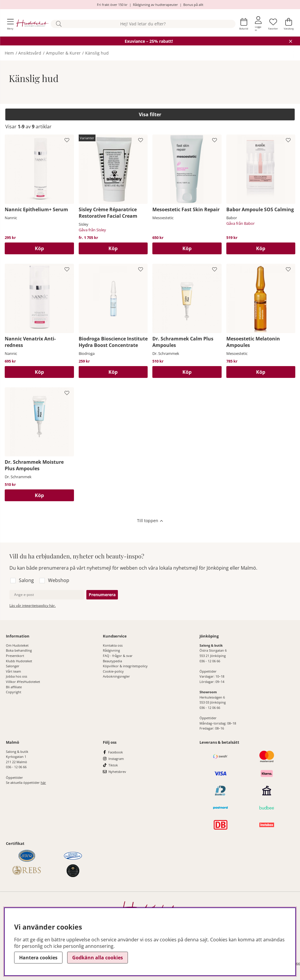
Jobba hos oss (17, 676)
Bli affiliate (14, 687)
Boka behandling (19, 650)
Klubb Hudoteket (19, 661)
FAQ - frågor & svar (118, 656)
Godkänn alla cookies (98, 958)
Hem (9, 53)
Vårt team (13, 671)
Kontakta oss (113, 645)
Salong (26, 580)
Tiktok (113, 765)
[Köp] (39, 248)
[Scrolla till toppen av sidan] (150, 521)
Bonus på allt (193, 5)
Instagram (116, 759)
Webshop (59, 580)
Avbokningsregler (116, 676)
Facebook (116, 752)
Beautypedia (112, 661)
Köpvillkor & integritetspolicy (125, 666)
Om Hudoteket (17, 645)
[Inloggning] (258, 24)
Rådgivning (111, 650)
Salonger (13, 666)
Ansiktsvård (30, 53)
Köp (113, 248)
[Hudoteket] (33, 24)
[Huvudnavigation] (10, 24)
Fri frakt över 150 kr (112, 5)
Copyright (14, 692)
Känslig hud (97, 53)
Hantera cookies (38, 958)
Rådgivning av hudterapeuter (155, 5)
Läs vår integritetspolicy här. (33, 605)
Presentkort (15, 656)
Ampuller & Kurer (63, 53)
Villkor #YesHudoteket (23, 682)
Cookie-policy (113, 671)
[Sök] (143, 24)
